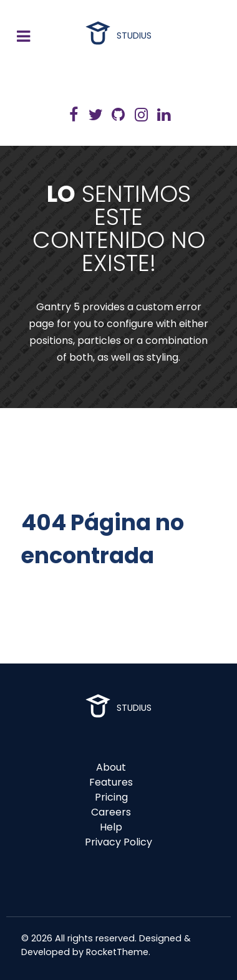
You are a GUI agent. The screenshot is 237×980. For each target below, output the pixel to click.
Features (111, 782)
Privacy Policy (119, 842)
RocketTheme (117, 952)
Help (111, 827)
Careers (111, 812)
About (111, 767)
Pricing (111, 797)
